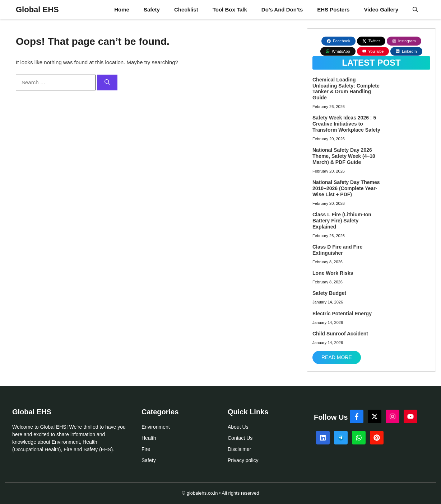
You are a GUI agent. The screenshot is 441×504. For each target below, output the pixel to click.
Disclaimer (239, 449)
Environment (156, 427)
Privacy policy (243, 460)
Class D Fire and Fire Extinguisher (337, 250)
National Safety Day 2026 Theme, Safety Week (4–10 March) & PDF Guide (344, 156)
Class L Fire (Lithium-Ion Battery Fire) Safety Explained (342, 221)
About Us (238, 427)
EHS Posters (333, 10)
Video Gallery (381, 10)
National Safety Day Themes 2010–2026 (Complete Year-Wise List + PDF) (346, 188)
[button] (415, 10)
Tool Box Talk (230, 10)
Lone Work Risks (333, 273)
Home (122, 10)
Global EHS (37, 10)
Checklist (186, 10)
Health (149, 438)
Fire (146, 449)
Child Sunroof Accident (340, 334)
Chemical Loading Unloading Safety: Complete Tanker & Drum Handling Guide (346, 89)
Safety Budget (329, 293)
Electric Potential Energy (342, 314)
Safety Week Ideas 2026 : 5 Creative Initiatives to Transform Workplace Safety (346, 124)
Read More (337, 357)
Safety (152, 10)
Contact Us (240, 438)
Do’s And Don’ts (282, 10)
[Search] (107, 83)
